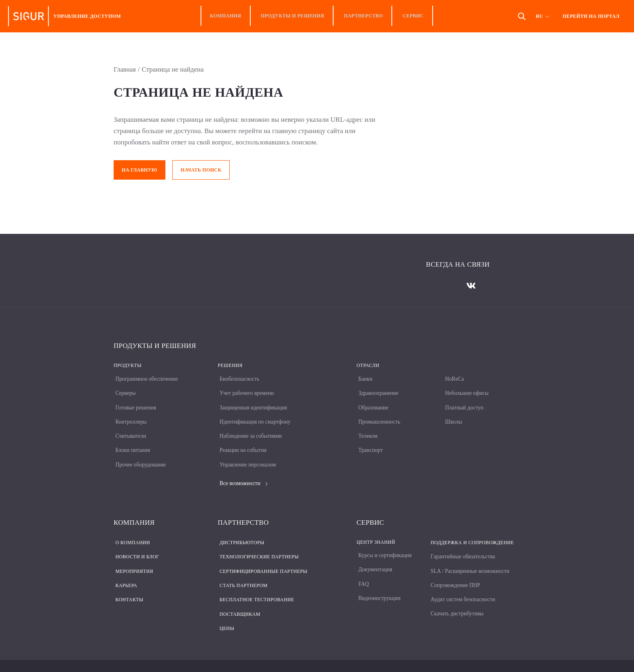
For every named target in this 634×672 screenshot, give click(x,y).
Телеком (367, 428)
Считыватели (129, 428)
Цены (225, 609)
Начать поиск (202, 170)
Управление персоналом (247, 454)
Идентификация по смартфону (255, 415)
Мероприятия (132, 557)
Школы (452, 415)
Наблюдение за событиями (250, 428)
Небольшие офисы (466, 389)
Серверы (124, 389)
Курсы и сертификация (384, 544)
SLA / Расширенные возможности (470, 557)
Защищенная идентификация (253, 402)
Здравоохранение (377, 389)
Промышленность (378, 415)
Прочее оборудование (140, 454)
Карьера (125, 570)
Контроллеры (130, 415)
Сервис (408, 16)
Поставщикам (238, 596)
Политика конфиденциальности (152, 656)
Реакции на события (242, 441)
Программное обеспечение (146, 376)
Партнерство (361, 16)
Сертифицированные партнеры (262, 557)
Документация (374, 557)
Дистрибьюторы (240, 531)
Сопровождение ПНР (455, 570)
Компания (231, 16)
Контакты (128, 583)
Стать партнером (242, 570)
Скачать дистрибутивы (456, 596)
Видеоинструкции (378, 583)
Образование (372, 402)
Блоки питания (132, 441)
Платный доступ (463, 402)
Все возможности (243, 473)
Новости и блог (135, 544)
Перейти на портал (591, 16)
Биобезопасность (239, 376)
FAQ (362, 570)
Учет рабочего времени (246, 389)
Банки (364, 376)
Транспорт (369, 441)
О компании (131, 531)
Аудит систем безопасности (462, 583)
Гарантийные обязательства (462, 544)
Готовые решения (135, 402)
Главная (125, 69)
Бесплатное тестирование (255, 583)
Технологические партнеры (258, 544)
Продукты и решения (295, 16)
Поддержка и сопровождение (471, 531)
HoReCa (453, 376)
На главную (139, 170)
